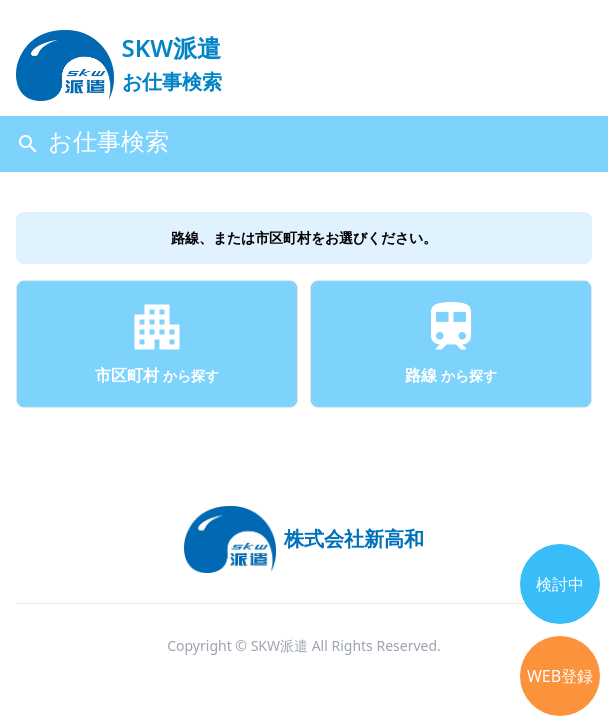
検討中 (560, 584)
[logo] (119, 56)
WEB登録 (560, 676)
